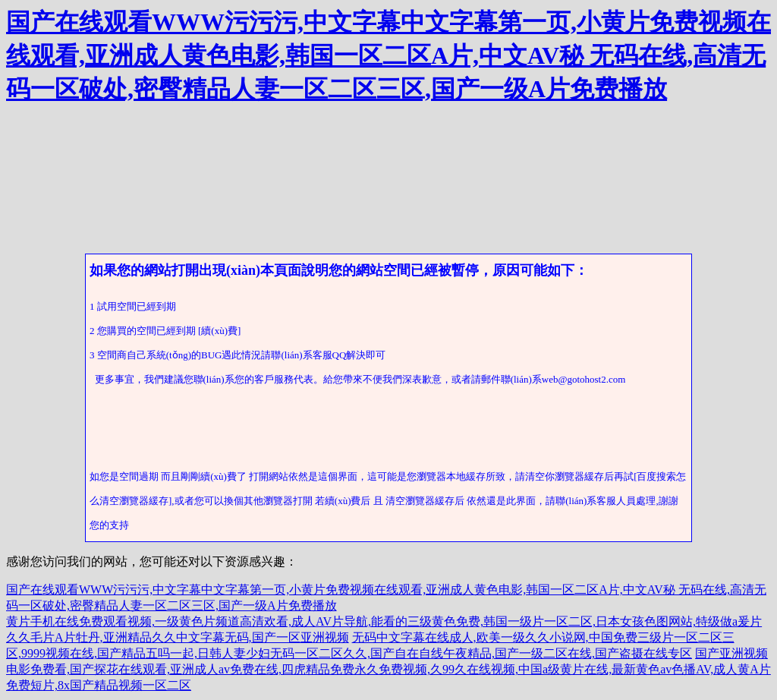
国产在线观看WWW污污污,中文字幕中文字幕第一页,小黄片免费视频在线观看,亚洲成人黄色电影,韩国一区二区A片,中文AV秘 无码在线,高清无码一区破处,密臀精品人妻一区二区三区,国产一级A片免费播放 (388, 55)
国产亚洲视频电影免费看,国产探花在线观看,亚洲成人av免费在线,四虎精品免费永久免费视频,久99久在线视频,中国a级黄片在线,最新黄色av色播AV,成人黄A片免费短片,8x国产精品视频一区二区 (388, 669)
